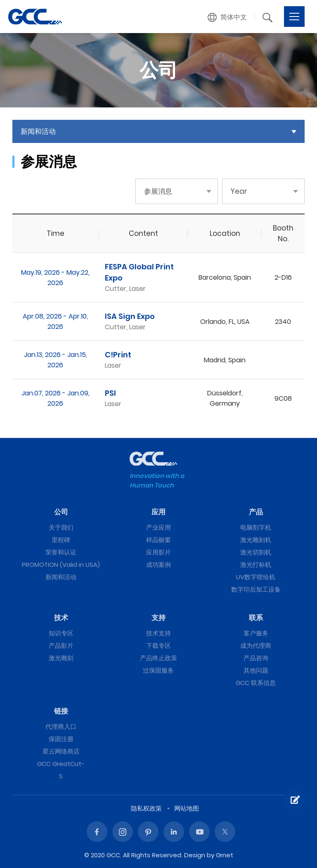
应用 (158, 512)
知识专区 (61, 633)
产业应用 (158, 527)
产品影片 (61, 646)
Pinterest (148, 832)
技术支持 (158, 633)
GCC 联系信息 (256, 683)
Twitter (225, 832)
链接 (61, 711)
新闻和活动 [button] (38, 131)
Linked (174, 832)
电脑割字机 (256, 527)
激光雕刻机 (256, 540)
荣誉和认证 (61, 552)
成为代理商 (256, 646)
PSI (110, 393)
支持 (158, 618)
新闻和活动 (61, 577)
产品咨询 (256, 658)
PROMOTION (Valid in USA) (61, 565)
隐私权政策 (146, 808)
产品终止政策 (158, 658)
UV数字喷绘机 (256, 577)
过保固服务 (158, 670)
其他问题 (256, 670)
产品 (256, 512)
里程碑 (61, 540)
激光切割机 (256, 552)
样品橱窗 (158, 540)
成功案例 (158, 565)
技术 (61, 618)
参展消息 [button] (158, 191)
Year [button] (239, 191)
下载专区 (158, 646)
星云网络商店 (61, 751)
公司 (61, 512)
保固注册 (61, 739)
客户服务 (256, 633)
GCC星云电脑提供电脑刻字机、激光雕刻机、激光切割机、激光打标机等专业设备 (35, 17)
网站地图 (187, 808)
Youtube (199, 832)
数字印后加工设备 (256, 589)
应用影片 (158, 552)
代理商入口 (61, 727)
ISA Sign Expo (130, 316)
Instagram (123, 832)
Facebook (97, 832)
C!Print (118, 355)
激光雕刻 (61, 658)
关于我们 (61, 527)
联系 (256, 618)
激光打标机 (256, 565)
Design (195, 855)
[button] (227, 17)
